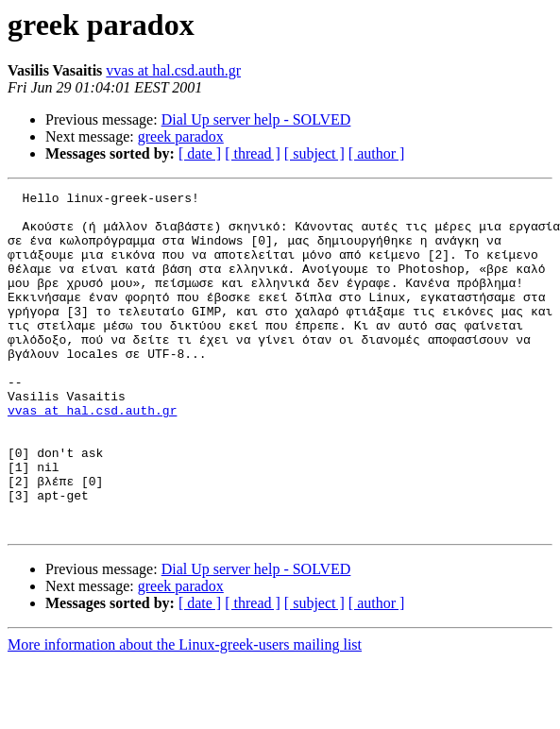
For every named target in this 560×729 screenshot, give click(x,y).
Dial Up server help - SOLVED (256, 119)
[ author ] (377, 153)
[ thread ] (253, 153)
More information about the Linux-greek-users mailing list (185, 712)
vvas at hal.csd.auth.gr (173, 70)
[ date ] (200, 153)
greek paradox (181, 136)
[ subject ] (314, 153)
